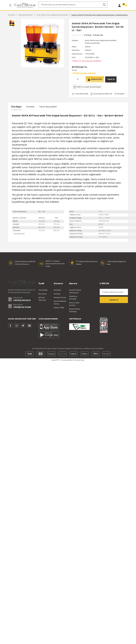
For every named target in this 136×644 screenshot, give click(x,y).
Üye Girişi (43, 294)
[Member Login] (119, 6)
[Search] (73, 5)
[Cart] (126, 6)
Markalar (57, 290)
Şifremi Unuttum (42, 299)
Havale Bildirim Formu (60, 302)
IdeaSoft (55, 360)
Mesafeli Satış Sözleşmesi (75, 291)
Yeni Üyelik (43, 290)
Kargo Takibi (59, 308)
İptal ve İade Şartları (74, 304)
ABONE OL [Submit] (114, 300)
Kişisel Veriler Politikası (75, 310)
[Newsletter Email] (114, 292)
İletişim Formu (60, 298)
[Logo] (25, 5)
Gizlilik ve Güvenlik (73, 298)
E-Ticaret (63, 360)
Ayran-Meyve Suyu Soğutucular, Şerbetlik (101, 40)
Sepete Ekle (95, 79)
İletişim (57, 294)
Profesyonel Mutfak (92, 43)
